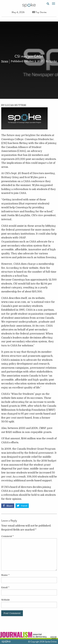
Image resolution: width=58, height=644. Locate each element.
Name (5, 575)
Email (5, 587)
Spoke (53, 61)
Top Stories (39, 12)
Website (5, 600)
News (5, 61)
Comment (7, 536)
